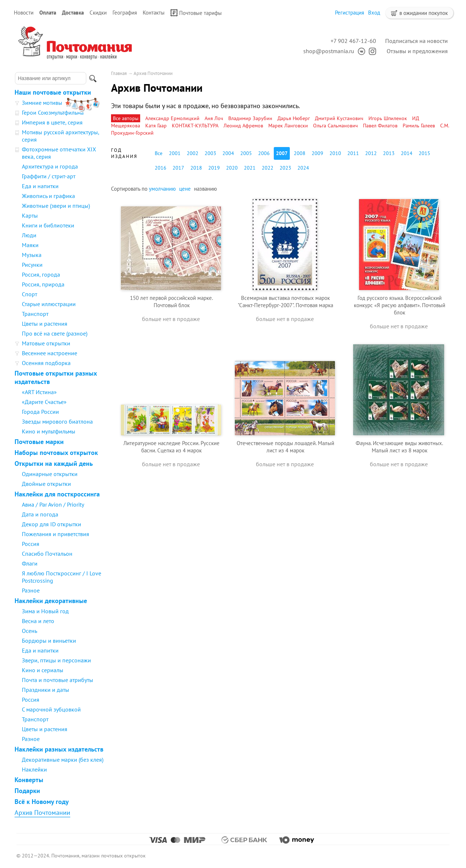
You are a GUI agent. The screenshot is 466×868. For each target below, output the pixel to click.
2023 (285, 168)
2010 (335, 153)
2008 (300, 153)
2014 (407, 153)
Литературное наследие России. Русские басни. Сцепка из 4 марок (171, 447)
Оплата (48, 13)
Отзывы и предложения (417, 51)
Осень (29, 631)
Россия (31, 544)
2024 (303, 168)
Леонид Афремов (243, 126)
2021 (250, 168)
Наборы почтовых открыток (56, 453)
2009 (317, 153)
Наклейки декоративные (51, 601)
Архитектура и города (50, 166)
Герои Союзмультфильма (53, 112)
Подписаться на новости (416, 41)
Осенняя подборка (46, 363)
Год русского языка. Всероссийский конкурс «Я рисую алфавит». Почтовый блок (400, 305)
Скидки (98, 13)
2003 (210, 153)
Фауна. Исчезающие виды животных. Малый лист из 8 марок (399, 447)
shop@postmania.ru (329, 51)
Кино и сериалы (43, 670)
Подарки (27, 791)
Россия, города (41, 274)
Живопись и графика (48, 196)
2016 (161, 168)
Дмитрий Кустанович (339, 118)
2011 (353, 153)
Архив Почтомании (42, 812)
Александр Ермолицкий (172, 118)
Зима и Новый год (45, 611)
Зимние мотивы (42, 103)
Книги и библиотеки (48, 225)
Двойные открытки (46, 484)
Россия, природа (43, 284)
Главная (119, 73)
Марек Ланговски (288, 126)
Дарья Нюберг (294, 118)
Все (159, 153)
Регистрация (349, 13)
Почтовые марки (39, 442)
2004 (228, 153)
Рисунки (32, 265)
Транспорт (35, 314)
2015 (424, 153)
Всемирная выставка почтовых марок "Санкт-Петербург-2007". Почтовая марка (285, 302)
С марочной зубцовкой (51, 709)
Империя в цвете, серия (52, 122)
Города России (40, 412)
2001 (175, 153)
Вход (374, 13)
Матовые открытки (46, 343)
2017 (178, 168)
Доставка (73, 13)
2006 (264, 153)
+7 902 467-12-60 (353, 41)
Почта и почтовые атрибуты (58, 680)
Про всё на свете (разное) (55, 333)
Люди (29, 235)
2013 (389, 153)
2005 (246, 153)
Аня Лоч (214, 118)
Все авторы (126, 118)
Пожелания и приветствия (56, 534)
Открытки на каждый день (54, 463)
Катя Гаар (156, 126)
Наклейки (34, 769)
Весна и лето (38, 621)
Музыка (32, 255)
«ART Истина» (39, 392)
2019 (214, 168)
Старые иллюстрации (49, 304)
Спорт (29, 294)
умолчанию (162, 189)
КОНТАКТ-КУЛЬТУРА (195, 126)
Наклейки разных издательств (59, 749)
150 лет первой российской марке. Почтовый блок (171, 302)
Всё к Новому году (42, 802)
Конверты (29, 780)
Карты (30, 215)
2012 (371, 153)
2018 (196, 168)
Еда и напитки (40, 186)
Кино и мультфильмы (49, 431)
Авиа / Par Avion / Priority (53, 504)
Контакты (154, 13)
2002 (193, 153)
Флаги (30, 563)
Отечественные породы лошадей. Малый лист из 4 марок (285, 447)
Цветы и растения (45, 324)
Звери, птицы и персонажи (56, 660)
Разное (31, 590)
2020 (232, 168)
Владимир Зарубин (250, 118)
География (125, 13)
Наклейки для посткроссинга (57, 494)
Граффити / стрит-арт (49, 176)
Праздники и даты (46, 690)
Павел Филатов (380, 126)
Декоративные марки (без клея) (63, 760)
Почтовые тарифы (196, 13)
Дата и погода (40, 514)
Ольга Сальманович (335, 126)
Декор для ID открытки (52, 524)
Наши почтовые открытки (53, 92)
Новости (24, 13)
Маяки (30, 245)
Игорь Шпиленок (388, 118)
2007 (282, 153)
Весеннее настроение (50, 353)
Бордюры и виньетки (49, 641)
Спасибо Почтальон (47, 554)
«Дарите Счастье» (44, 402)
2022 (268, 168)
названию (206, 189)
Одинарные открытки (50, 474)
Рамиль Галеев (419, 126)
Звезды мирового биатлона (57, 421)
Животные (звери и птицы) (56, 206)
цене (185, 189)
